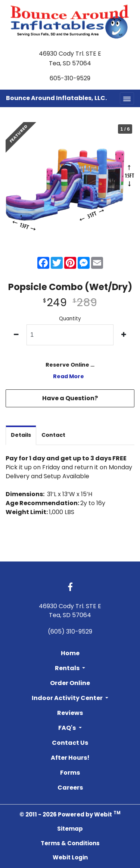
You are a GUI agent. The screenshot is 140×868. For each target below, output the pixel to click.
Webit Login (70, 857)
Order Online (70, 683)
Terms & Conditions (70, 843)
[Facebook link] (70, 588)
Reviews (70, 713)
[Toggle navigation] (127, 98)
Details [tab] (21, 435)
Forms (70, 773)
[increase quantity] (124, 335)
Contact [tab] (53, 435)
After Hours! (70, 758)
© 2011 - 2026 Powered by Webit (70, 814)
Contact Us (70, 743)
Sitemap (70, 829)
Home (70, 653)
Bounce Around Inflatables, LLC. (56, 98)
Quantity (70, 319)
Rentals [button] (68, 668)
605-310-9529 (70, 78)
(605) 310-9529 (70, 631)
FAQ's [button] (68, 728)
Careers (70, 788)
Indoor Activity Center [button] (68, 698)
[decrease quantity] (16, 335)
